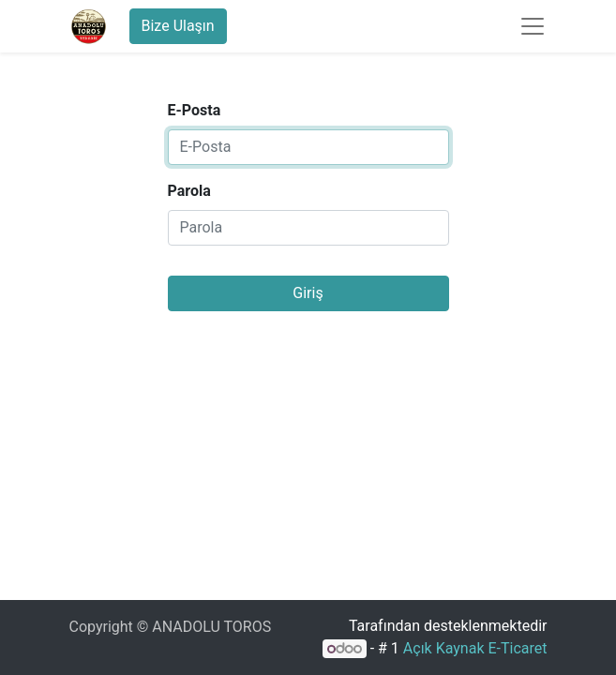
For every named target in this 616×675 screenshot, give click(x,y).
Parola (189, 191)
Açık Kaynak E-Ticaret (475, 648)
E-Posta (195, 110)
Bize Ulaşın (178, 26)
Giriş (308, 293)
